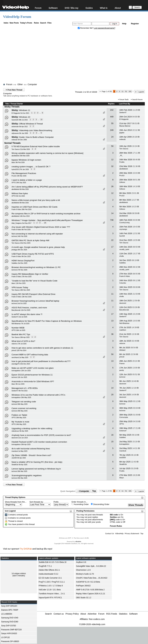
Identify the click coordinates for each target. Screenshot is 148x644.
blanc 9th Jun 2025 (18, 384)
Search (43, 23)
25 (45, 223)
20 (112, 395)
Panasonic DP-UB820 (10, 641)
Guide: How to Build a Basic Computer (36, 137)
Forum (38, 8)
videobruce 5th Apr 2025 (20, 431)
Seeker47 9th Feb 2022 (20, 391)
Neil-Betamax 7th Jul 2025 (20, 324)
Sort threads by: (37, 502)
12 (112, 160)
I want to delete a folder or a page (27, 180)
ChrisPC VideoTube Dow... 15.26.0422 (92, 578)
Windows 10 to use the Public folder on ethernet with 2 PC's (38, 395)
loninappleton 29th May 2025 (21, 397)
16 (112, 435)
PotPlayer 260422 (83, 586)
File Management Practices (24, 173)
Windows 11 (25, 110)
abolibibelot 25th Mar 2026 (21, 156)
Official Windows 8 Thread (31, 124)
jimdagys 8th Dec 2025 (19, 250)
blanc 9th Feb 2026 (18, 162)
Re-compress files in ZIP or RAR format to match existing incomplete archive (46, 214)
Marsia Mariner (125, 126)
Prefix (56, 502)
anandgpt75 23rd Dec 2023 (21, 364)
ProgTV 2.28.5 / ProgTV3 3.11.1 (52, 582)
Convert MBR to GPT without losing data (30, 355)
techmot (122, 377)
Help (124, 24)
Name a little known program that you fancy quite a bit (36, 200)
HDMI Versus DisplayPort (23, 261)
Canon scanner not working (24, 408)
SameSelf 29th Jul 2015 (20, 120)
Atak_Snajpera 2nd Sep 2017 (22, 223)
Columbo (123, 283)
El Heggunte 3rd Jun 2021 (20, 113)
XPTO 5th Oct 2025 (18, 196)
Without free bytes (20, 193)
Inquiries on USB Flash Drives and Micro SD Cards (34, 207)
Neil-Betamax (124, 323)
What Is (104, 8)
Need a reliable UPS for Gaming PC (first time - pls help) (37, 462)
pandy (122, 370)
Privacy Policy (72, 614)
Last (141, 92)
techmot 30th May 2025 (20, 404)
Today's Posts (26, 23)
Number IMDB (18, 328)
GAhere (122, 182)
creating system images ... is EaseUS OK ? (31, 167)
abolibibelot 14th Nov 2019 (21, 216)
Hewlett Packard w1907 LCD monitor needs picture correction (39, 442)
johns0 (122, 357)
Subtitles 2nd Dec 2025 (19, 263)
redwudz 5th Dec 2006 (19, 140)
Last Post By (126, 104)
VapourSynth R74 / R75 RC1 (50, 598)
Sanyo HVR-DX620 (9, 633)
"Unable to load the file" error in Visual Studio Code (34, 281)
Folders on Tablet (19, 415)
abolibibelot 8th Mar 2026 (20, 203)
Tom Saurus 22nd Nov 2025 (21, 243)
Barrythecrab (124, 310)
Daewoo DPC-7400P (10, 610)
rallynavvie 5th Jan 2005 (20, 133)
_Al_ (121, 155)
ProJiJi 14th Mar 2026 (19, 176)
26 (112, 186)
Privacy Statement (132, 533)
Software (53, 8)
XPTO (122, 424)
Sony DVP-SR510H (9, 606)
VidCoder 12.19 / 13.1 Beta (50, 590)
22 (112, 240)
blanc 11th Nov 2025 (19, 283)
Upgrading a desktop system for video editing (32, 428)
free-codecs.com (97, 619)
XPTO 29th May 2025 (19, 418)
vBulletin (78, 542)
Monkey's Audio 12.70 (85, 574)
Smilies (113, 517)
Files (49, 23)
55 (112, 123)
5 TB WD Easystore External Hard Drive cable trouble (36, 146)
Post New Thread (14, 90)
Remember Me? (86, 28)
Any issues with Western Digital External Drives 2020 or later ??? (41, 227)
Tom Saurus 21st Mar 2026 (21, 149)
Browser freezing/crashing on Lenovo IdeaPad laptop (35, 301)
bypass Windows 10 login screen (26, 160)
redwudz (122, 139)
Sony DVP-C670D (9, 626)
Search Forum (137, 99)
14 (112, 213)
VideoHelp (119, 533)
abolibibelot (124, 169)
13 (112, 321)
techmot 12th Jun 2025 (19, 377)
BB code (114, 515)
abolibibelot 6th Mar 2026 (20, 189)
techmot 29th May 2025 (20, 411)
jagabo (122, 133)
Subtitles (122, 263)
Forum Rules (116, 526)
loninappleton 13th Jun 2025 (21, 371)
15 (41, 119)
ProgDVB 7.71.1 (45, 566)
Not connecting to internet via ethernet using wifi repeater (37, 234)
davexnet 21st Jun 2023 (20, 438)
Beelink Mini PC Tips (21, 334)
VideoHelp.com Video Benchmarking (36, 130)
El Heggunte (124, 119)
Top (94, 491)
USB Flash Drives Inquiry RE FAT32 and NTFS (33, 254)
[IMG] (112, 520)
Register (135, 24)
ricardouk (123, 451)
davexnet (123, 303)
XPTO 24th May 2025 (19, 424)
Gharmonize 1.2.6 (83, 570)
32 (112, 166)
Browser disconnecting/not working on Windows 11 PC (36, 267)
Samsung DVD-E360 (10, 622)
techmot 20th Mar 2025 (19, 478)
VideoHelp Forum (17, 17)
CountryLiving (124, 223)
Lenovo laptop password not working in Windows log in (36, 469)
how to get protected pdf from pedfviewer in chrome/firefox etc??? (41, 361)
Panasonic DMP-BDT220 (11, 630)
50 (112, 146)
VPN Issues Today (20, 287)
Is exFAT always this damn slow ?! (27, 314)
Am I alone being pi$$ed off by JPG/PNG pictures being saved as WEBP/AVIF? (47, 187)
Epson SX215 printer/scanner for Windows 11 (32, 375)
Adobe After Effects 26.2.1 (49, 570)
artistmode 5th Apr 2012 (20, 127)
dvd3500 (122, 458)
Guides (89, 8)
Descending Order (100, 504)
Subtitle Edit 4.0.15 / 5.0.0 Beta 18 (52, 562)
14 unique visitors (19, 573)
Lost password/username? (105, 28)
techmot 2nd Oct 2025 (19, 303)
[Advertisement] (76, 57)
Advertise (92, 614)
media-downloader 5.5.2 (48, 574)
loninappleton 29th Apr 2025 (21, 444)
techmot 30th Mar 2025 (19, 471)
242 (112, 110)
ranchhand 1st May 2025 (20, 357)
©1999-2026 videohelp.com (92, 624)
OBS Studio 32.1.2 (84, 598)
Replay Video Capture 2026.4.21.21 (91, 594)
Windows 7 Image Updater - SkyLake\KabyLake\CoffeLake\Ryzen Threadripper (47, 220)
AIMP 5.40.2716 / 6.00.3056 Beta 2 (90, 590)
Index (6, 23)
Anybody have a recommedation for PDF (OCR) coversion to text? (41, 435)
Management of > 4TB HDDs (25, 388)
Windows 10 (25, 117)
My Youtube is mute (20, 422)
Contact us (59, 614)
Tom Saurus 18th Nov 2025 (21, 290)
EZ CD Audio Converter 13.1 (50, 578)
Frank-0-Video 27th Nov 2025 (22, 277)
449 (112, 117)
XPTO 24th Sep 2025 (19, 183)
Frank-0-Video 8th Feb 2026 (21, 230)
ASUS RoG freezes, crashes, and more (29, 308)
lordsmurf (123, 431)
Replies (111, 104)
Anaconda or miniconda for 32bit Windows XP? (33, 381)
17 (112, 247)
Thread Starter (17, 104)
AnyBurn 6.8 (81, 562)
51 (126, 91)
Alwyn (121, 478)
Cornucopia (124, 417)
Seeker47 (123, 112)
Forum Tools (124, 99)
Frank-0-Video (125, 276)
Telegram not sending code (24, 402)
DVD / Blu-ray (72, 8)
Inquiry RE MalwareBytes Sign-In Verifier (30, 274)
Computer (32, 84)
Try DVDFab (26, 549)
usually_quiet (124, 249)
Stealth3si (123, 464)
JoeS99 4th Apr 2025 (19, 458)
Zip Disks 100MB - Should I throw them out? (31, 455)
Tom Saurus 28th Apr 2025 (21, 337)
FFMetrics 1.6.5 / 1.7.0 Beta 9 (51, 586)
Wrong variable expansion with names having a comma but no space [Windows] (47, 153)
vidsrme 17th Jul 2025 (19, 344)
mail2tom (123, 330)
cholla (121, 256)
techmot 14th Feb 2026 (19, 236)
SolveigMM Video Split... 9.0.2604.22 (91, 566)
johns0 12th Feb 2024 (19, 350)
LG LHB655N (7, 614)
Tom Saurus (124, 149)
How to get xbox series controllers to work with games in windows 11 (42, 348)
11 (122, 91)
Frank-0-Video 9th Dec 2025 (21, 256)
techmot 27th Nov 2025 (19, 270)
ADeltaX (122, 350)
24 (112, 137)
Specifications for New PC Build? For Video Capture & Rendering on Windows (47, 321)
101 (130, 91)
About (118, 8)
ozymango (123, 229)
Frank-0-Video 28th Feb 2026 (21, 209)
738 (112, 220)
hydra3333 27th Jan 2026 (20, 169)
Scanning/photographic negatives (27, 475)
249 (112, 130)
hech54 (122, 236)
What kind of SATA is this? (23, 341)
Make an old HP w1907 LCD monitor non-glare (33, 368)
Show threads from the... (16, 502)
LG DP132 (5, 637)
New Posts (14, 23)
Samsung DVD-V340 (10, 618)
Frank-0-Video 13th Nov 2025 (22, 297)
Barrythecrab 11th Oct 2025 (21, 310)
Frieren (122, 364)
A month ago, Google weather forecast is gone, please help (38, 247)
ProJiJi (122, 175)
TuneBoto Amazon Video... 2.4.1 (52, 594)
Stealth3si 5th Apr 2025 (19, 465)
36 (112, 334)
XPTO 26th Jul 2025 (18, 330)
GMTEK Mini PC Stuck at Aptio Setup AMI (30, 240)
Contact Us (110, 533)
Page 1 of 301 (107, 91)
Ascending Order (80, 504)
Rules (36, 23)
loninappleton (124, 444)
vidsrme (122, 343)
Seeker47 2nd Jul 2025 (19, 317)
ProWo (122, 162)
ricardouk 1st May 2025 (19, 451)
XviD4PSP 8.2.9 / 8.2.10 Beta (88, 582)
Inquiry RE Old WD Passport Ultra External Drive (33, 294)
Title (7, 104)
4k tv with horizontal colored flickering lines (31, 449)
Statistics (123, 614)
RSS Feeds (112, 614)
